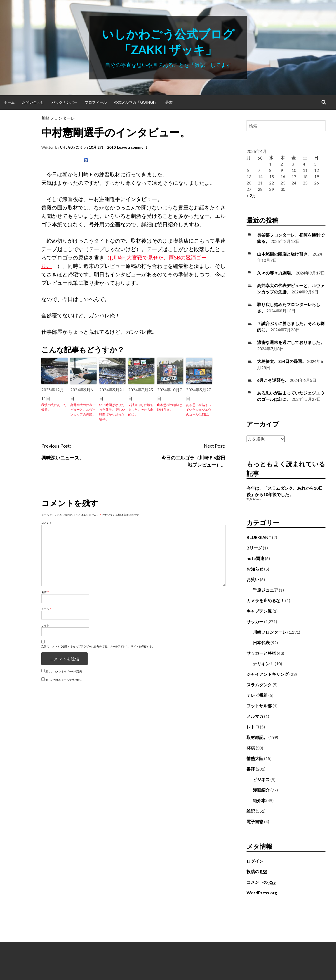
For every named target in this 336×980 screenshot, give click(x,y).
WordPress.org (262, 892)
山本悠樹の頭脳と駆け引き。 (170, 407)
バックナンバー (64, 102)
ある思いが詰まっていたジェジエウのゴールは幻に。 (199, 410)
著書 (169, 102)
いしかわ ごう (71, 147)
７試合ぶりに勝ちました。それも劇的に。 (141, 410)
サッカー (255, 621)
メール (46, 609)
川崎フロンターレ (58, 118)
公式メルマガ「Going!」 (136, 102)
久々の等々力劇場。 (276, 273)
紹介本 (259, 800)
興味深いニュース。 (63, 458)
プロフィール (96, 102)
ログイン (255, 861)
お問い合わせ (33, 102)
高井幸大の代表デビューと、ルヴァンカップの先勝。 (83, 410)
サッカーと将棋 (261, 653)
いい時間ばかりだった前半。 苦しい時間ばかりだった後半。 (112, 412)
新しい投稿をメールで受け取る (64, 680)
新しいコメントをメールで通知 (64, 671)
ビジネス (261, 779)
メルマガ (255, 716)
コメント (47, 523)
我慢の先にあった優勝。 (54, 407)
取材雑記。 (257, 737)
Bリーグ (254, 548)
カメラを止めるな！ (265, 600)
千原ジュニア (265, 590)
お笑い (253, 579)
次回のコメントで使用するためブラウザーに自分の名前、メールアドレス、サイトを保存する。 (98, 646)
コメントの (261, 882)
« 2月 (251, 195)
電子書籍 (255, 821)
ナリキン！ (263, 664)
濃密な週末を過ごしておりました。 (291, 342)
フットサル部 (259, 706)
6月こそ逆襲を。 (273, 380)
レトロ (253, 727)
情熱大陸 (255, 758)
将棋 (251, 748)
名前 (45, 592)
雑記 (251, 811)
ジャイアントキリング (268, 674)
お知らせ (255, 569)
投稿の (257, 872)
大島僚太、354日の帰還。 (282, 361)
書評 (251, 769)
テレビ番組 (257, 695)
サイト (45, 625)
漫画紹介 (261, 790)
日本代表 (261, 642)
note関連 (255, 558)
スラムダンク (259, 685)
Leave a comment (132, 147)
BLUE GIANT (259, 537)
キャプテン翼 (259, 611)
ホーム (9, 102)
